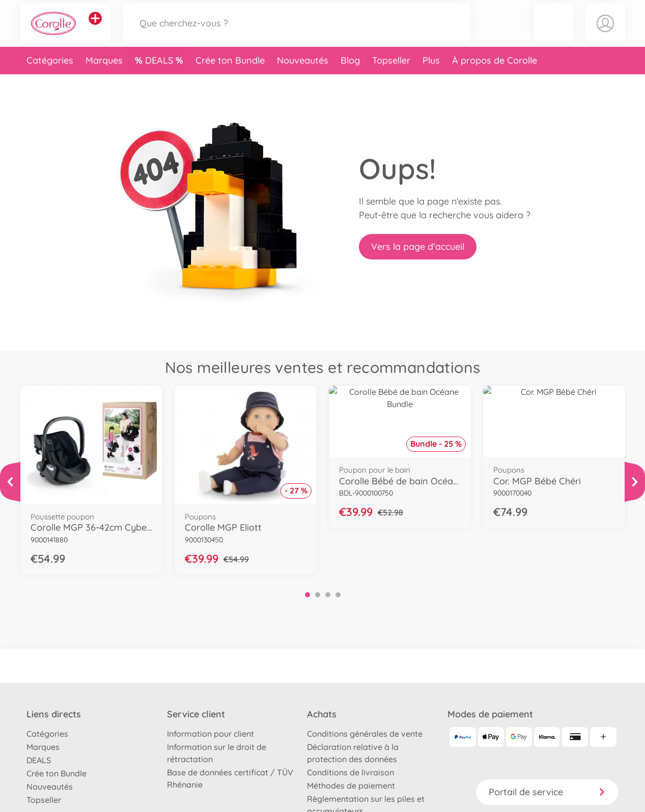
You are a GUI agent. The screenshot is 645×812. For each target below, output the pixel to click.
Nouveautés (303, 78)
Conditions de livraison (350, 772)
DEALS (160, 78)
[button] (554, 32)
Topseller (391, 78)
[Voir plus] (10, 482)
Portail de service (547, 792)
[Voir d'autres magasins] (95, 27)
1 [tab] (307, 595)
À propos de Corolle (495, 78)
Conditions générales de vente (365, 734)
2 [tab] (318, 595)
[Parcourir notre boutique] (297, 32)
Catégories (50, 78)
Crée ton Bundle (230, 78)
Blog (350, 78)
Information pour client (211, 734)
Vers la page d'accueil (418, 246)
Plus (431, 78)
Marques (104, 78)
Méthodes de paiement (351, 786)
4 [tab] (338, 595)
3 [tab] (328, 595)
